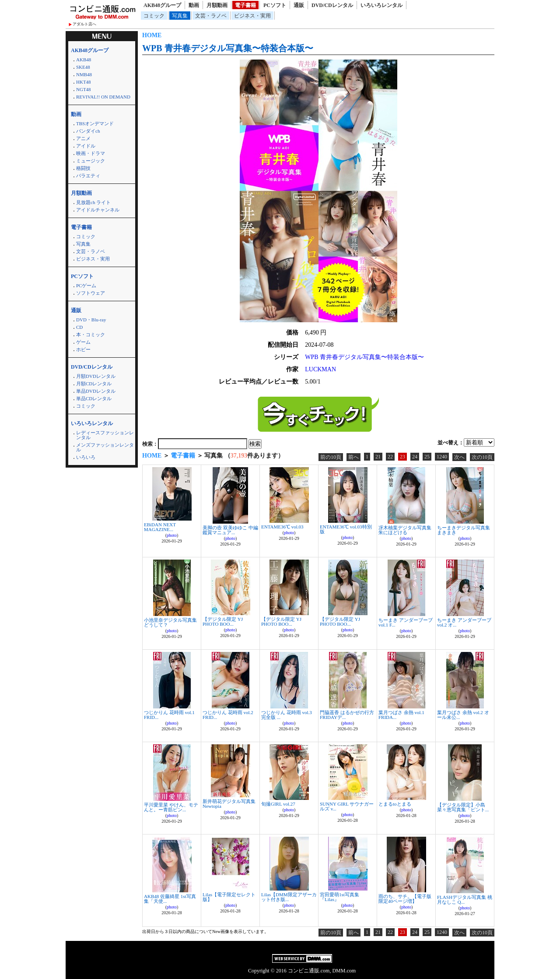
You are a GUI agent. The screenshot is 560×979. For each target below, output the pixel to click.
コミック (154, 16)
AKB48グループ (162, 5)
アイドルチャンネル (98, 210)
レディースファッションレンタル (105, 435)
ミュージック (91, 161)
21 (378, 457)
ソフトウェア (91, 293)
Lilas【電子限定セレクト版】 (229, 897)
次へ (459, 457)
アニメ (83, 138)
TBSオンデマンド (95, 123)
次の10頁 (482, 457)
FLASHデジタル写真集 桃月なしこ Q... (465, 900)
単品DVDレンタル (96, 391)
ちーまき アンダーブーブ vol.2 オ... (464, 622)
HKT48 (84, 82)
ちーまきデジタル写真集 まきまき (464, 530)
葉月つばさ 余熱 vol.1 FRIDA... (401, 715)
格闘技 (83, 168)
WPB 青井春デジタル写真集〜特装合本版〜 (228, 48)
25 (427, 457)
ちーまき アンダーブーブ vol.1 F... (406, 622)
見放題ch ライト (93, 202)
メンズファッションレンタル (105, 447)
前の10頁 (331, 457)
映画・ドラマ (91, 153)
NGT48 (84, 89)
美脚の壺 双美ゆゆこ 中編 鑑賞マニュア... (230, 530)
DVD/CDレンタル (332, 5)
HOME (152, 35)
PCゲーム (86, 285)
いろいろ (86, 457)
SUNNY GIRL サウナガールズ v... (347, 806)
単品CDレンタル (94, 398)
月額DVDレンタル (96, 376)
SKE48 (83, 67)
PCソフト (275, 5)
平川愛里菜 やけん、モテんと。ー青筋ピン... (171, 807)
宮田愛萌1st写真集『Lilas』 (339, 897)
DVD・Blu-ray (91, 320)
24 (415, 457)
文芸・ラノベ (211, 16)
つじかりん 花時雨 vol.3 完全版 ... (287, 715)
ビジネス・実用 (252, 16)
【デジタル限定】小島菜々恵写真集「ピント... (463, 807)
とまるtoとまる (395, 804)
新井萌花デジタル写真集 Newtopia (229, 804)
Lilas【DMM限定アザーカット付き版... (289, 897)
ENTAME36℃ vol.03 (282, 527)
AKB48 (84, 60)
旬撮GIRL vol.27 (278, 804)
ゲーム (83, 342)
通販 (299, 5)
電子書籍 (245, 5)
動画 (194, 5)
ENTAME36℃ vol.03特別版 (346, 529)
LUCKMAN (320, 369)
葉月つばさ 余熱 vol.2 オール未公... (463, 715)
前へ (353, 457)
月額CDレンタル (94, 384)
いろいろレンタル (381, 5)
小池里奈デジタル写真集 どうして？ (170, 622)
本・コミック (91, 335)
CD (79, 327)
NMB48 (84, 74)
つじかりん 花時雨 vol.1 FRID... (169, 715)
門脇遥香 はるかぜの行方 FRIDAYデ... (347, 715)
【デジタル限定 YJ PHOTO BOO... (223, 622)
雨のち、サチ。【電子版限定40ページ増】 (405, 899)
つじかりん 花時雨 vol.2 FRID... (228, 715)
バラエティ (88, 176)
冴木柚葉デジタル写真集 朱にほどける (405, 530)
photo (172, 535)
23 (402, 457)
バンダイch (88, 131)
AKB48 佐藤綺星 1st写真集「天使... (170, 899)
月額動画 (217, 5)
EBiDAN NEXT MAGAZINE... (160, 527)
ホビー (83, 349)
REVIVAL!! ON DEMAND (103, 97)
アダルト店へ (84, 24)
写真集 (180, 16)
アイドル (86, 146)
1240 (442, 457)
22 (390, 457)
